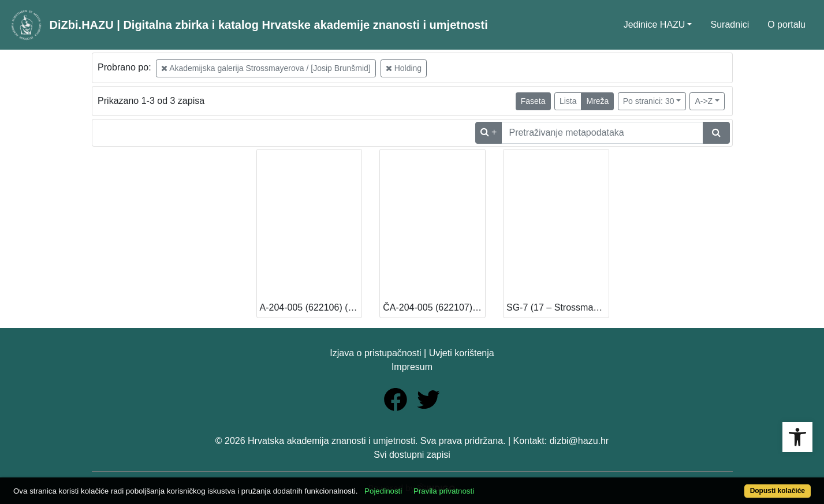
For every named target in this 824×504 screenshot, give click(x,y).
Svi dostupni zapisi (412, 455)
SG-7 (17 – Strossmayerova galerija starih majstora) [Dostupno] (558, 307)
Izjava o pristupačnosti (375, 353)
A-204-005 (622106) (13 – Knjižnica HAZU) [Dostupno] (311, 307)
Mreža (597, 101)
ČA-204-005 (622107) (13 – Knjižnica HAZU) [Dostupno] (434, 307)
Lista (568, 101)
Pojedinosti (383, 491)
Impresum (412, 367)
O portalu (786, 25)
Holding (404, 68)
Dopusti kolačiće (778, 491)
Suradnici (730, 25)
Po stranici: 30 (649, 101)
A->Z (704, 101)
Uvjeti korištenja (462, 353)
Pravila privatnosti (444, 491)
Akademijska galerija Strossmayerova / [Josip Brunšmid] (266, 68)
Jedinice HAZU (655, 25)
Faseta (533, 101)
